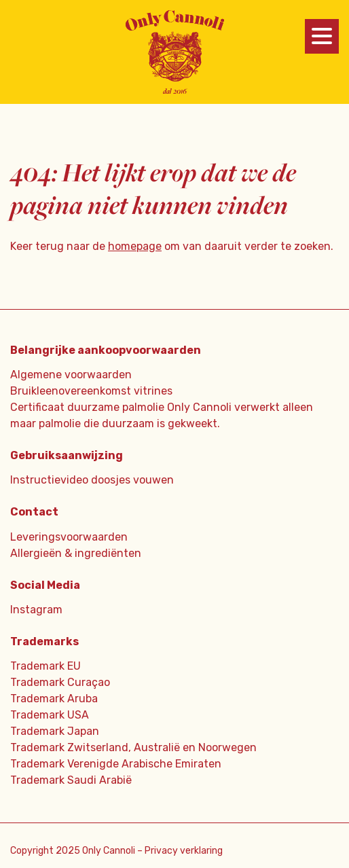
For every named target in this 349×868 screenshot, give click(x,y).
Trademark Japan (55, 731)
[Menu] (322, 36)
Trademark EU (45, 666)
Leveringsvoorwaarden (69, 537)
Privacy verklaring (184, 851)
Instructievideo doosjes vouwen (92, 480)
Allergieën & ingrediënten (76, 553)
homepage (135, 246)
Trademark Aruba (54, 699)
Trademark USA (50, 715)
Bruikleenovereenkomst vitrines (91, 391)
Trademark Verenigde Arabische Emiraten (116, 764)
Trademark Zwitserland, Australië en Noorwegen (133, 747)
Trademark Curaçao (60, 682)
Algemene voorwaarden (71, 375)
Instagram (36, 610)
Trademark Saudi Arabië (71, 780)
